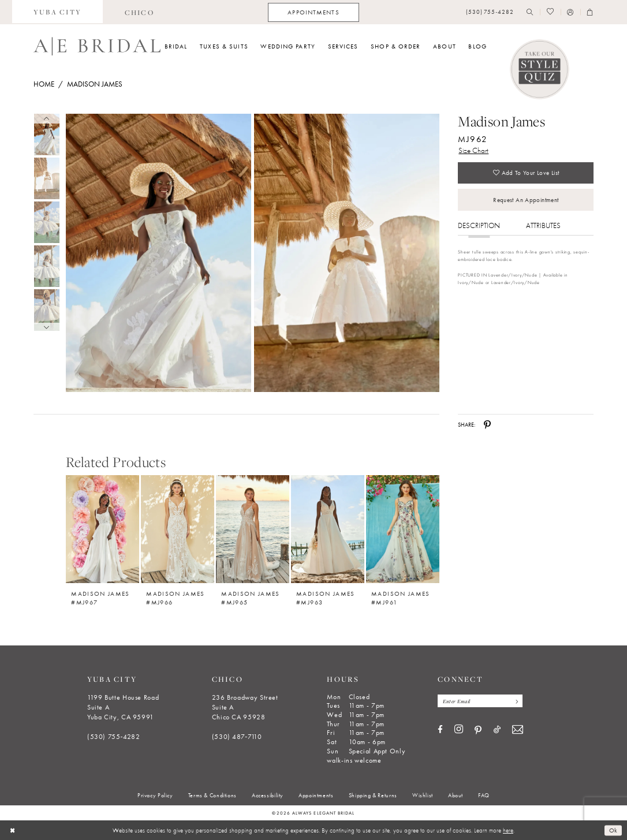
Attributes (543, 225)
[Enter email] (480, 701)
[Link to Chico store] (139, 12)
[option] (103, 536)
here (508, 830)
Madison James (95, 84)
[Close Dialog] (12, 830)
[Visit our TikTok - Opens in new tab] (497, 730)
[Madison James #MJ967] (102, 529)
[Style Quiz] (540, 69)
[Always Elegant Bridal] (97, 46)
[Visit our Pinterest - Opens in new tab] (478, 730)
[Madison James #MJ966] (178, 529)
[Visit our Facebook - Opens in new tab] (440, 730)
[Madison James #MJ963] (328, 529)
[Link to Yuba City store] (58, 12)
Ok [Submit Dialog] (613, 830)
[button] (570, 12)
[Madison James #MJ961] (403, 529)
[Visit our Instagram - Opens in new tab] (459, 730)
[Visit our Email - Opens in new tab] (518, 730)
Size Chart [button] (473, 150)
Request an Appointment (526, 200)
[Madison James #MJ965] (253, 529)
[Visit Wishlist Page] (550, 12)
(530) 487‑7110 (237, 737)
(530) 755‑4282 (114, 737)
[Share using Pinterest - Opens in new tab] (487, 425)
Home (44, 84)
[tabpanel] (157, 253)
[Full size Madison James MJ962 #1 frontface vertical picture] (347, 253)
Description (479, 225)
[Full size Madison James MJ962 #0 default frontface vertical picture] (158, 253)
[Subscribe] (515, 701)
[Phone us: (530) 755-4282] (490, 12)
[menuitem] (58, 12)
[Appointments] (313, 12)
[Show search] (530, 12)
